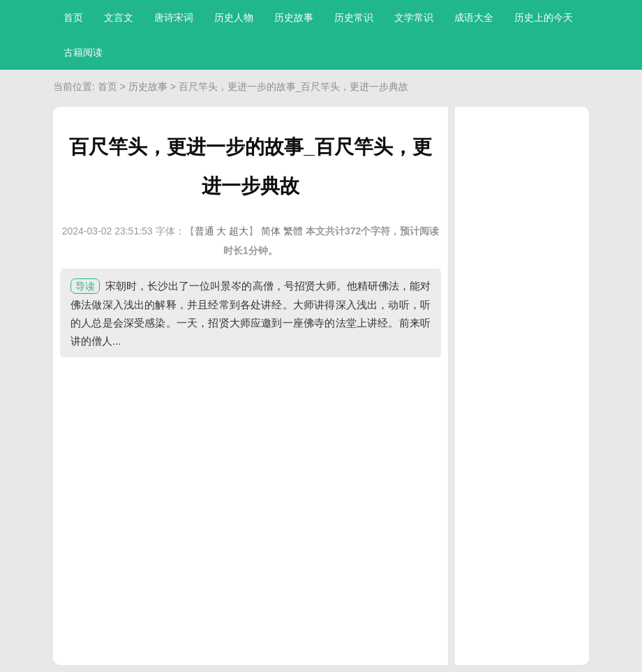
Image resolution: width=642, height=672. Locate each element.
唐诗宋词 (174, 17)
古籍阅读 (83, 52)
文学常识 (414, 17)
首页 (73, 17)
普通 (204, 231)
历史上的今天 (544, 17)
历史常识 (354, 17)
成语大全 (474, 17)
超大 (239, 231)
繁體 (293, 231)
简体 (271, 231)
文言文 (119, 17)
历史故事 (294, 17)
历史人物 (234, 17)
